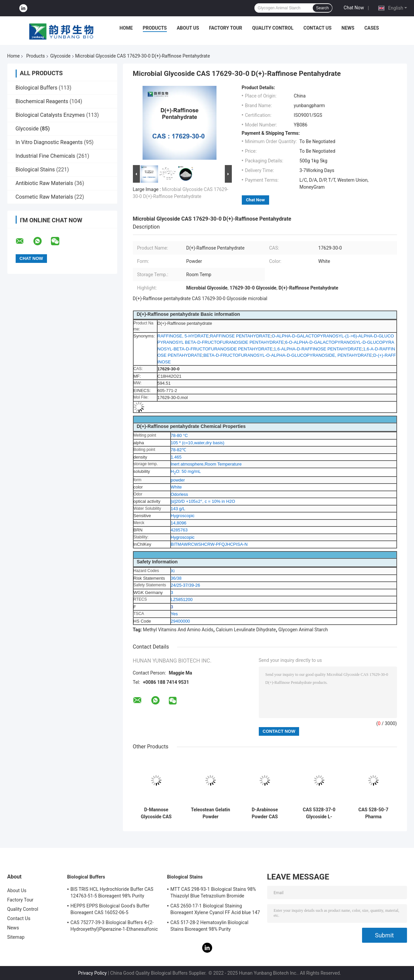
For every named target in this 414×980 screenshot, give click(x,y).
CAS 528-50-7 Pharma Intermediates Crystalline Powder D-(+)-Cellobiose (374, 813)
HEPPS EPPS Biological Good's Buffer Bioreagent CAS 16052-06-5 (110, 909)
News (348, 28)
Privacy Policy (92, 973)
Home (126, 28)
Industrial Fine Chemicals (45, 156)
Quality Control (273, 28)
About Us (188, 28)
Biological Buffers (37, 88)
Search (322, 8)
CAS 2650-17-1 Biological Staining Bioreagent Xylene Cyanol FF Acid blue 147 (215, 909)
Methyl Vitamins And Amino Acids (178, 630)
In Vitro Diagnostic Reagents (49, 142)
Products (155, 28)
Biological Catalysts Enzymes (50, 115)
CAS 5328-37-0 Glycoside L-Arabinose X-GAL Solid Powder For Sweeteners (319, 813)
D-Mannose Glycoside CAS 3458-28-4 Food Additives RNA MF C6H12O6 (156, 813)
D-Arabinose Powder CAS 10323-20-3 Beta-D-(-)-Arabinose (265, 813)
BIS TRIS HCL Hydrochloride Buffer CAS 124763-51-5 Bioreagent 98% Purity (112, 892)
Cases (372, 28)
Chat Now (354, 8)
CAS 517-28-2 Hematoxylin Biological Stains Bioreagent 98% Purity (209, 926)
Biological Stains (35, 170)
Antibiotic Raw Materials (44, 183)
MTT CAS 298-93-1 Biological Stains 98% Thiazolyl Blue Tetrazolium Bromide (213, 892)
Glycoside (60, 56)
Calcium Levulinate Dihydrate (246, 630)
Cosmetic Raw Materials (44, 197)
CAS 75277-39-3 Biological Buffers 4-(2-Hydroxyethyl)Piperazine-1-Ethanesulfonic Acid (114, 927)
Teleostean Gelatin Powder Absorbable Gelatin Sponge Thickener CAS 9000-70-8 (210, 813)
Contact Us (317, 28)
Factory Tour (226, 28)
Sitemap (16, 937)
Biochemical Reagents (42, 101)
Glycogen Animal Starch (303, 630)
